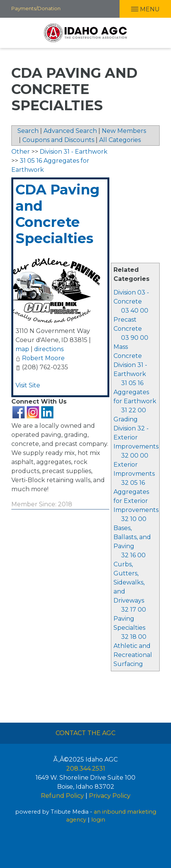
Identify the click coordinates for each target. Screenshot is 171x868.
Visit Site (28, 385)
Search (28, 131)
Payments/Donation (36, 8)
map (22, 349)
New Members (124, 131)
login (98, 820)
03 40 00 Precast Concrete (131, 320)
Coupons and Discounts (58, 140)
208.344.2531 (86, 769)
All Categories (120, 140)
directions (49, 349)
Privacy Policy (110, 796)
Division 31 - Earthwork (74, 152)
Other (21, 152)
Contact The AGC (85, 733)
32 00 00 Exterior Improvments (134, 465)
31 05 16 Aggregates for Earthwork (135, 392)
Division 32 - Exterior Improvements (136, 437)
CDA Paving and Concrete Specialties (58, 214)
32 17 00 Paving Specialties (130, 619)
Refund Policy (62, 796)
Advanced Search (70, 131)
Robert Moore (43, 358)
